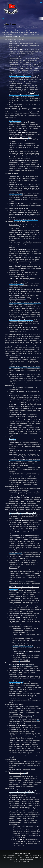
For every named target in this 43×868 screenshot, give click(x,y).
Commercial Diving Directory (17, 729)
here (24, 331)
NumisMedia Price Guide (16, 395)
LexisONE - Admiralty (15, 557)
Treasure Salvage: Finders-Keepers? (19, 613)
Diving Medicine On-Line (16, 706)
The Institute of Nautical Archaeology (19, 676)
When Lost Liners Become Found (18, 520)
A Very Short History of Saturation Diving (20, 716)
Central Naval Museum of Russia (18, 231)
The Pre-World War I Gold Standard (19, 498)
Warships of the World (15, 267)
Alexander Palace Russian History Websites (21, 289)
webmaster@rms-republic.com (15, 37)
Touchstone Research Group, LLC (18, 773)
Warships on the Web (15, 278)
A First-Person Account (15, 104)
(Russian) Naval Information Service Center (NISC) (23, 257)
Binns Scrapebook (14, 44)
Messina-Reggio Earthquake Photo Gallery (26, 220)
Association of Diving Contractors (18, 725)
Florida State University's (16, 682)
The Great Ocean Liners (16, 450)
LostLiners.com (13, 454)
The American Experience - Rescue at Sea (21, 49)
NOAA (11, 695)
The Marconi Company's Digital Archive (20, 76)
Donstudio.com (25, 861)
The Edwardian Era (14, 492)
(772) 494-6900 (36, 856)
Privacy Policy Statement (26, 859)
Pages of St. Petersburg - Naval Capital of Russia (23, 242)
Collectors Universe (14, 391)
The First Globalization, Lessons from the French (26, 826)
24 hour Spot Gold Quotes (16, 405)
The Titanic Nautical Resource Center (19, 161)
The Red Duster (13, 443)
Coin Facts (12, 388)
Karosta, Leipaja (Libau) (16, 295)
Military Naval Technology (16, 272)
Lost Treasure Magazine (16, 769)
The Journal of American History (27, 72)
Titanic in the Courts (14, 560)
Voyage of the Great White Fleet (18, 203)
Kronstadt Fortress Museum (23, 234)
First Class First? (25, 91)
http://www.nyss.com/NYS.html (21, 661)
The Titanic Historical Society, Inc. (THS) (20, 138)
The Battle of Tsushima (15, 374)
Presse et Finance (18, 839)
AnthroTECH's (13, 693)
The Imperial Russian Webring (17, 299)
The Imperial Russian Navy (16, 284)
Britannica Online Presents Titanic (18, 128)
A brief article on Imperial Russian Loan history (22, 327)
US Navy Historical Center (16, 184)
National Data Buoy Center (16, 99)
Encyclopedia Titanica (15, 85)
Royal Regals (13, 467)
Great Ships (12, 439)
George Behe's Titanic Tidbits (17, 132)
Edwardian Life (13, 488)
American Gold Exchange (18, 414)
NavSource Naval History (16, 194)
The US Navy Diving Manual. (17, 741)
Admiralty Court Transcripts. (17, 581)
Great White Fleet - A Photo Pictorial (19, 177)
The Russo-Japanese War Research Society (21, 357)
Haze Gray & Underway (15, 190)
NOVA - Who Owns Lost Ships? (18, 598)
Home (3, 19)
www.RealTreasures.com (16, 762)
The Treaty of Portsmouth (16, 380)
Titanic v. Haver (13, 568)
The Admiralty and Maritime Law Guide (20, 536)
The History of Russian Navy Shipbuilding (21, 250)
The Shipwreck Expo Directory (17, 752)
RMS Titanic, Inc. (14, 151)
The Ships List (13, 473)
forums (32, 93)
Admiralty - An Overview (16, 553)
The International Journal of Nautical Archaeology (23, 670)
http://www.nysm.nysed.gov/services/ (23, 646)
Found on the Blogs (14, 42)
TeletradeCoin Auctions (15, 409)
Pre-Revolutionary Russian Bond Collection (21, 320)
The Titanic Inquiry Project (16, 144)
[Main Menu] (41, 2)
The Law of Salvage (14, 617)
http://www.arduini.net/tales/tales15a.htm (25, 214)
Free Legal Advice (14, 621)
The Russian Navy (14, 225)
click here (31, 750)
